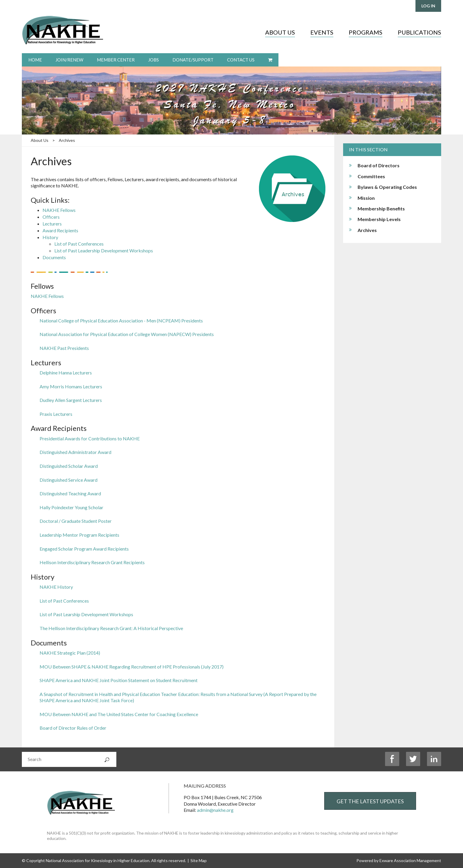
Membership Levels (379, 219)
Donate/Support (193, 60)
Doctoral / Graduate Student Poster (76, 521)
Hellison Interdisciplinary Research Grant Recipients (92, 562)
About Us (280, 32)
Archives (67, 140)
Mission (366, 198)
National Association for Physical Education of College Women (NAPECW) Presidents (127, 334)
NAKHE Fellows (59, 210)
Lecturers (52, 224)
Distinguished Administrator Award (75, 452)
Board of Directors (379, 165)
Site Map (199, 860)
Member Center (116, 60)
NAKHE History (56, 587)
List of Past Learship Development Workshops (86, 614)
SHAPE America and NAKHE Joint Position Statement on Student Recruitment (119, 680)
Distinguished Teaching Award (70, 493)
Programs (366, 32)
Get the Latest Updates (370, 801)
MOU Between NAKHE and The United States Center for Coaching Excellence (119, 714)
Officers (51, 217)
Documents (54, 257)
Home (35, 60)
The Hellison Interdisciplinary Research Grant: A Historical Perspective (111, 628)
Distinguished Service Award (69, 480)
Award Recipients (60, 230)
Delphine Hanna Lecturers (66, 373)
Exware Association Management (410, 860)
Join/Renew (69, 60)
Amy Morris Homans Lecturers (71, 386)
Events (322, 32)
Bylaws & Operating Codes (387, 187)
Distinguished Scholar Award (69, 466)
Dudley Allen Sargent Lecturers (71, 400)
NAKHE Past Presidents (64, 348)
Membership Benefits (381, 209)
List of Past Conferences (79, 244)
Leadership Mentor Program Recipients (79, 535)
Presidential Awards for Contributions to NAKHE (90, 438)
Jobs (154, 60)
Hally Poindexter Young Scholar (71, 507)
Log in (428, 6)
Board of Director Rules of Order (73, 728)
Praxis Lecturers (56, 414)
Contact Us (241, 60)
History (50, 237)
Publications (419, 32)
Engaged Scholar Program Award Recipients (84, 549)
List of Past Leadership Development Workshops (104, 250)
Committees (371, 176)
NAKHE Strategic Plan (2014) (70, 653)
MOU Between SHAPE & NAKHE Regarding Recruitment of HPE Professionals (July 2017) (132, 667)
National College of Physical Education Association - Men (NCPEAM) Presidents (121, 321)
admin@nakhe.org (215, 810)
